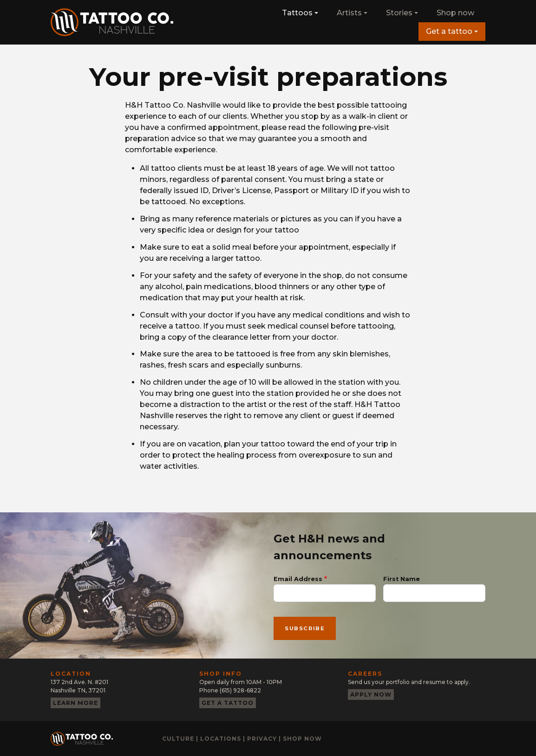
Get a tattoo (449, 31)
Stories (399, 13)
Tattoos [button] (297, 13)
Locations (221, 739)
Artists (349, 13)
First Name (402, 579)
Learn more (75, 703)
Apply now (371, 695)
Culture (178, 739)
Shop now (455, 13)
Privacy (262, 739)
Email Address (298, 579)
